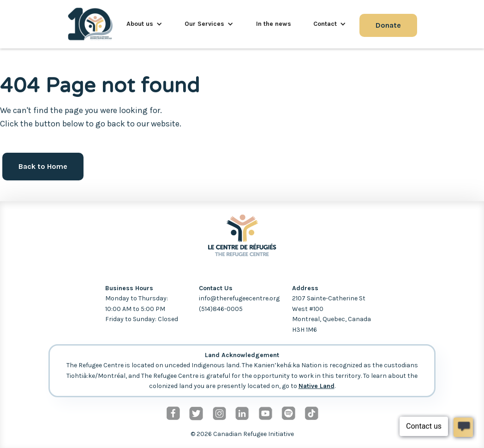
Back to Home (43, 166)
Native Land (317, 386)
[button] (144, 24)
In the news (274, 24)
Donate (388, 25)
